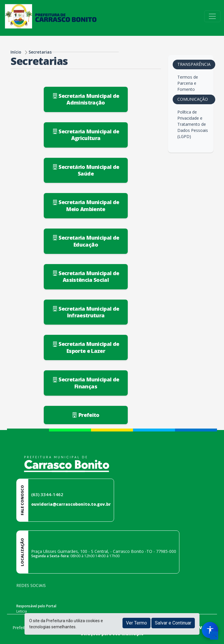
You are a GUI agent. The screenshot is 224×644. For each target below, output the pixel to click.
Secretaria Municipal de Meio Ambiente (86, 205)
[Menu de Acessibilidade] (210, 630)
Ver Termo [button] (136, 623)
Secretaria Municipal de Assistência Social (86, 276)
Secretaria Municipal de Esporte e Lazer (86, 347)
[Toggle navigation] (212, 16)
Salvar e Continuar (173, 623)
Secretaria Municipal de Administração (86, 99)
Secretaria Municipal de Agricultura (86, 135)
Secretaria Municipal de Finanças (86, 383)
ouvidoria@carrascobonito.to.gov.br (71, 504)
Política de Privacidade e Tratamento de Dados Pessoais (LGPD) (193, 124)
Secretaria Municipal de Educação (86, 241)
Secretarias (40, 52)
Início (16, 52)
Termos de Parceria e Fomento (188, 83)
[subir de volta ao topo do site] (214, 636)
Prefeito (86, 415)
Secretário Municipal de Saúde (86, 170)
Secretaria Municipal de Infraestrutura (86, 312)
